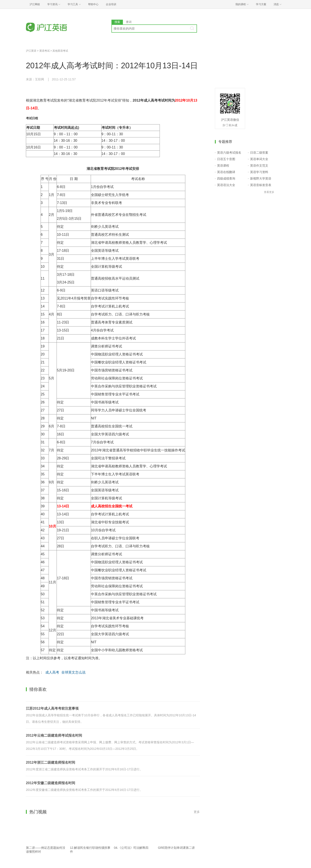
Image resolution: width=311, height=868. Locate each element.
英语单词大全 (259, 159)
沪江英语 (31, 51)
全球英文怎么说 (73, 672)
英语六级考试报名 (229, 153)
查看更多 (269, 192)
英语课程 (223, 166)
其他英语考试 (60, 51)
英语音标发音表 (261, 185)
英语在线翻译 (226, 172)
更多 (197, 812)
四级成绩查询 (226, 178)
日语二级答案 (259, 153)
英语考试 (44, 51)
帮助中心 (93, 4)
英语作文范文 (259, 166)
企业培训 (111, 4)
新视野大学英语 (261, 178)
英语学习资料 (259, 172)
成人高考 (52, 672)
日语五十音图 (226, 159)
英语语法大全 (226, 185)
